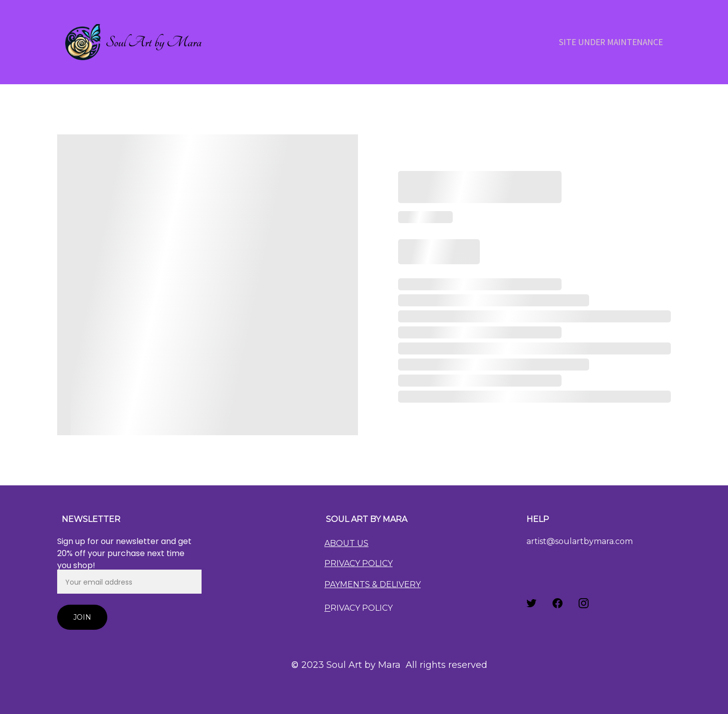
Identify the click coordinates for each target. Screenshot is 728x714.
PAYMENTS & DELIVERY (373, 584)
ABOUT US (346, 543)
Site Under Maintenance (611, 42)
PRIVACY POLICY (358, 563)
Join (82, 617)
